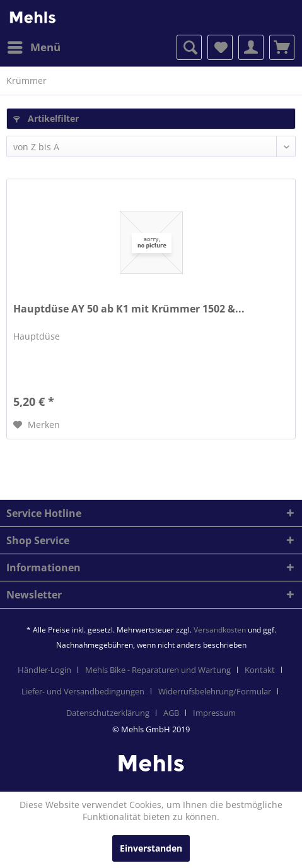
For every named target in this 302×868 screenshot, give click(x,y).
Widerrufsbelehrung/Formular (215, 691)
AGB (171, 713)
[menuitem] (33, 47)
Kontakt (260, 670)
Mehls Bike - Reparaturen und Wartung (158, 670)
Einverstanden (151, 848)
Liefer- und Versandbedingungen (83, 691)
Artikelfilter (46, 118)
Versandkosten (220, 630)
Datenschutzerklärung (108, 713)
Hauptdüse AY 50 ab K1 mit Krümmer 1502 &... (129, 309)
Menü (34, 46)
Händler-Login (44, 670)
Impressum (214, 713)
